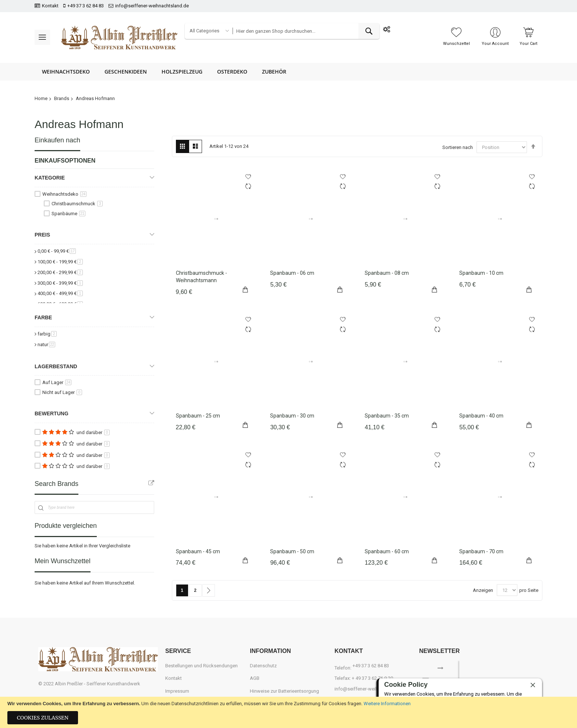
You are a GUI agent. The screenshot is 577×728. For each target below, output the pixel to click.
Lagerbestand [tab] (56, 366)
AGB (255, 678)
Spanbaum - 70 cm (481, 551)
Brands (62, 98)
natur (46, 345)
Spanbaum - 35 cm (387, 416)
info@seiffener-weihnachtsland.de (152, 6)
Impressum (177, 691)
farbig (47, 334)
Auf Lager (57, 382)
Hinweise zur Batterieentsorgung (284, 691)
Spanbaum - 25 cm (198, 416)
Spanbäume (68, 214)
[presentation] (506, 672)
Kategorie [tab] (50, 178)
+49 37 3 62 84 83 (86, 6)
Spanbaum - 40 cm (481, 416)
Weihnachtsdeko (64, 194)
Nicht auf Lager (62, 392)
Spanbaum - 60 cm (387, 551)
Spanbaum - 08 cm (387, 273)
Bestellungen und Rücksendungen (201, 666)
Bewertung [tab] (52, 413)
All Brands (151, 483)
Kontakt (50, 6)
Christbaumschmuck (77, 204)
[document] (288, 712)
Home (41, 98)
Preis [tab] (42, 235)
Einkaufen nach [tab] (57, 140)
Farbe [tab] (43, 317)
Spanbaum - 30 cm (292, 416)
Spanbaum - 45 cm (198, 551)
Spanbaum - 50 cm (292, 551)
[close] (533, 685)
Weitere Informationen (387, 704)
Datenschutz (263, 666)
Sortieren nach (458, 147)
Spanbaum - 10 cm (481, 273)
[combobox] (306, 31)
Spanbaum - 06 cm (292, 273)
